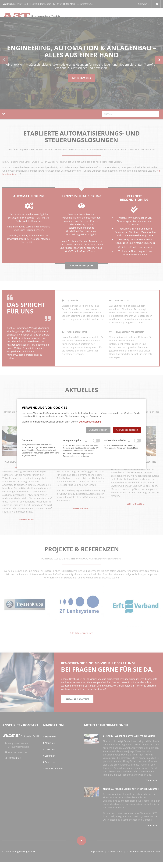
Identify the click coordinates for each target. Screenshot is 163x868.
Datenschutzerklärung (90, 422)
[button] (98, 430)
